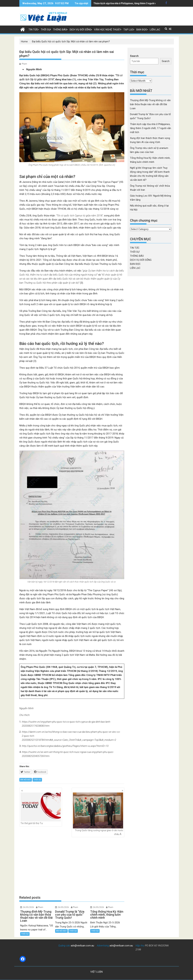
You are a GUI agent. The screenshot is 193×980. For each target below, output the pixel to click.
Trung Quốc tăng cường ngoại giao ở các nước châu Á (98, 814)
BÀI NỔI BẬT (26, 780)
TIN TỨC (33, 30)
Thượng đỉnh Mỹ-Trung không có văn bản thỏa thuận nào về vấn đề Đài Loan (150, 104)
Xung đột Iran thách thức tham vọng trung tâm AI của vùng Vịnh (128, 3)
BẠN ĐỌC (142, 30)
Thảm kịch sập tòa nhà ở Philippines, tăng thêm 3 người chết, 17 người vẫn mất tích (151, 128)
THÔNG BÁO (60, 30)
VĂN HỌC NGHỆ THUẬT (107, 30)
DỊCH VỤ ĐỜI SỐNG (80, 30)
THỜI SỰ (46, 30)
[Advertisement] (72, 866)
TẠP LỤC (128, 30)
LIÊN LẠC (155, 30)
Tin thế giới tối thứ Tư (41, 809)
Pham (24, 64)
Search (134, 56)
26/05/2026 (28, 907)
